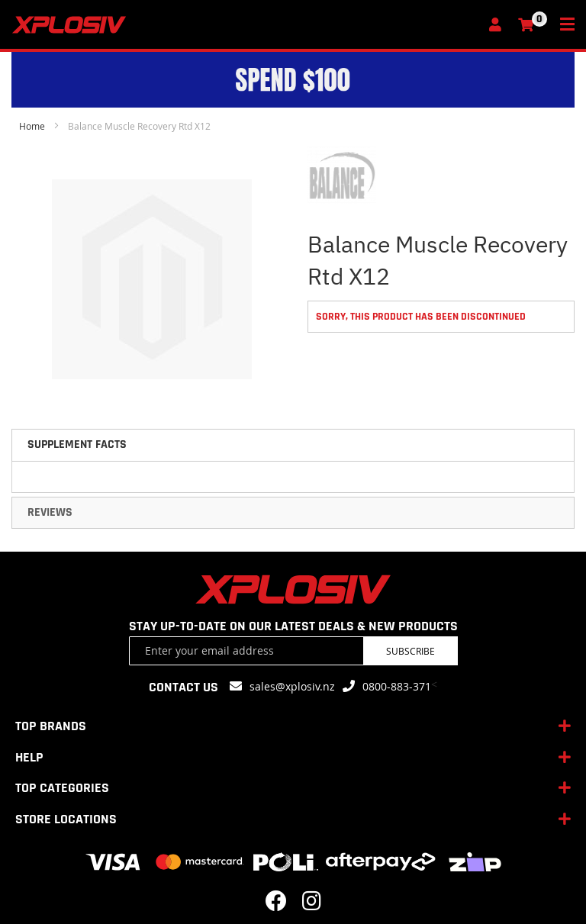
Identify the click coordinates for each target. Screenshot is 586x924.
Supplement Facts (77, 444)
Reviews (50, 512)
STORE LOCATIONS (66, 819)
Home (32, 126)
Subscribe (411, 651)
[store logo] (245, 25)
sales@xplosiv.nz (292, 686)
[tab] (293, 445)
